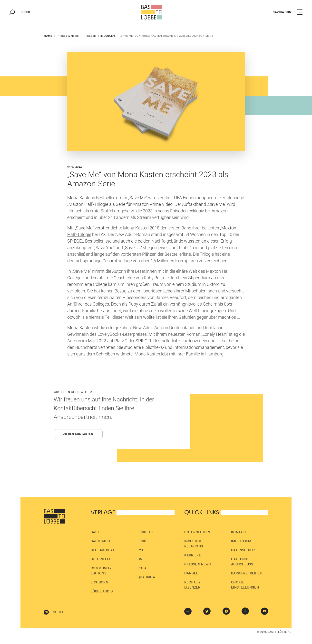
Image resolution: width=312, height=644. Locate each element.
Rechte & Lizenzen (192, 585)
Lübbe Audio (102, 591)
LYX (140, 550)
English (54, 612)
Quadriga (146, 577)
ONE (141, 559)
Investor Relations (194, 544)
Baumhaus (100, 541)
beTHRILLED (101, 559)
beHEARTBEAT (102, 550)
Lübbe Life (147, 532)
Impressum (241, 541)
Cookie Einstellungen (245, 585)
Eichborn (99, 582)
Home (48, 36)
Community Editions (101, 571)
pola (142, 568)
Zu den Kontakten (78, 434)
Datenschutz (243, 550)
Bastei (97, 532)
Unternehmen (197, 532)
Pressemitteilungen (99, 36)
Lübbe (143, 541)
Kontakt (239, 532)
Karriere (193, 555)
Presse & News (68, 36)
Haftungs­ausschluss (242, 562)
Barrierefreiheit (247, 573)
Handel (191, 573)
